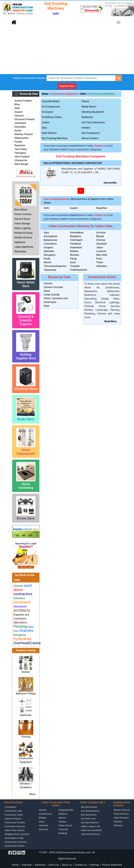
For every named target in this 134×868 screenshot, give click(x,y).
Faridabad (76, 244)
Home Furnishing (26, 486)
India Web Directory (91, 834)
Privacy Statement (112, 865)
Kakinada (49, 251)
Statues (62, 818)
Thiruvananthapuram (55, 266)
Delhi (17, 108)
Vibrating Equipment (93, 112)
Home (15, 865)
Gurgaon (48, 247)
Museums (44, 829)
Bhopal (100, 236)
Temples (62, 822)
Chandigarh (76, 240)
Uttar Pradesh (22, 157)
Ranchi (47, 262)
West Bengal (21, 164)
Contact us (81, 865)
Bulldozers (87, 117)
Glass (47, 291)
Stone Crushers (90, 138)
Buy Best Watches (90, 823)
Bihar (17, 104)
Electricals (26, 715)
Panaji (73, 259)
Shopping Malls (66, 810)
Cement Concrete (53, 287)
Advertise (40, 865)
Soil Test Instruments (93, 122)
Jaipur (100, 247)
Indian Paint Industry (15, 830)
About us (67, 865)
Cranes (46, 122)
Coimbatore (50, 244)
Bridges (43, 818)
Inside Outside (52, 295)
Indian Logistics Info (91, 826)
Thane (100, 262)
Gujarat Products (13, 819)
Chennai (101, 240)
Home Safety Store (26, 284)
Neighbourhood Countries (17, 834)
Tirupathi (75, 266)
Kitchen (26, 672)
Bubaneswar (51, 240)
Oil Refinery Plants (52, 117)
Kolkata (74, 251)
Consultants (10, 807)
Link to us (54, 865)
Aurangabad (50, 236)
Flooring (26, 737)
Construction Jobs (13, 811)
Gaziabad (101, 244)
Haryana (19, 116)
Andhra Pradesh (23, 101)
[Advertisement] (67, 51)
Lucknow (101, 251)
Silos (44, 128)
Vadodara (101, 266)
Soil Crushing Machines (101, 94)
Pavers (85, 101)
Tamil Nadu (21, 149)
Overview (27, 865)
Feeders (86, 128)
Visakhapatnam (79, 270)
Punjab (18, 142)
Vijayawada (50, 270)
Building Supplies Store (26, 356)
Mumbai (75, 255)
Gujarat (18, 112)
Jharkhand (20, 123)
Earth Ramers (49, 133)
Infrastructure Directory (16, 842)
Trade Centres (65, 825)
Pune (99, 259)
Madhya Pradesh (24, 134)
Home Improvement (26, 452)
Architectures (45, 814)
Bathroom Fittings (26, 694)
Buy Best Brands (89, 807)
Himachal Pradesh (24, 119)
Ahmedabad (77, 233)
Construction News (14, 815)
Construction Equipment (64, 94)
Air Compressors (51, 107)
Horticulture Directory (15, 826)
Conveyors (47, 112)
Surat (73, 262)
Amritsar (101, 233)
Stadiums (63, 814)
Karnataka (20, 127)
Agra (46, 233)
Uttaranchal (21, 160)
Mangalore (50, 255)
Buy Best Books (89, 815)
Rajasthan (20, 145)
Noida (47, 259)
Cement (48, 283)
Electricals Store (26, 389)
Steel (46, 306)
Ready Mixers (89, 107)
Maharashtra (21, 138)
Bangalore (76, 236)
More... (33, 794)
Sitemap (94, 865)
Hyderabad (76, 247)
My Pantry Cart (88, 819)
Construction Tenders (15, 823)
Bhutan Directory (122, 810)
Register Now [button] (67, 86)
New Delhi (102, 255)
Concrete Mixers (51, 101)
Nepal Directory (121, 818)
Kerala (18, 131)
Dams (42, 822)
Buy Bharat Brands (90, 811)
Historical (43, 825)
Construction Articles (15, 846)
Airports (43, 810)
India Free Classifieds (91, 830)
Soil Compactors (91, 133)
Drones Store (26, 518)
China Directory (121, 814)
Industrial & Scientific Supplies (26, 320)
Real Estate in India (14, 838)
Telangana (20, 153)
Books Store (26, 419)
